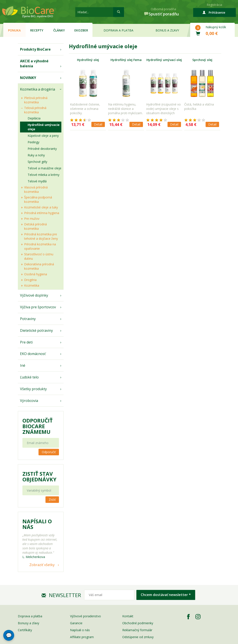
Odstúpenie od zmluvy (138, 637)
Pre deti (26, 342)
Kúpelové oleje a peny (43, 136)
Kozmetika (32, 285)
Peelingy (34, 142)
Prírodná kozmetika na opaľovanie (40, 246)
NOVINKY (28, 78)
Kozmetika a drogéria (38, 89)
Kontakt (128, 616)
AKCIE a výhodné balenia (34, 64)
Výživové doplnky (34, 295)
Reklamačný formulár (137, 630)
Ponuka (14, 30)
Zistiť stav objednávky (39, 477)
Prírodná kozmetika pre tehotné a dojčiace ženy (41, 236)
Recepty (37, 30)
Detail (98, 124)
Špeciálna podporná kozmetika (38, 199)
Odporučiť (49, 452)
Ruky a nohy (36, 155)
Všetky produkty (33, 389)
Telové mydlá (37, 181)
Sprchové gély (37, 162)
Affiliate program (82, 637)
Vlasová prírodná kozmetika (36, 189)
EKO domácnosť (33, 354)
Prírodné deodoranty (42, 149)
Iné (23, 365)
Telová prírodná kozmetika (35, 110)
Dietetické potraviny (36, 330)
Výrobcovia (29, 401)
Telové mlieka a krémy (44, 175)
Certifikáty (25, 630)
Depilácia (34, 118)
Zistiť (52, 500)
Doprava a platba (118, 30)
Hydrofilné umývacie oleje (44, 127)
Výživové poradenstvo (85, 616)
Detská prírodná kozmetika (35, 226)
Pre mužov (32, 219)
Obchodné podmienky (138, 623)
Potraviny (28, 319)
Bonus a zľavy (167, 30)
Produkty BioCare (35, 49)
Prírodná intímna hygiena (42, 213)
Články (59, 30)
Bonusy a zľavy (28, 623)
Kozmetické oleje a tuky (41, 207)
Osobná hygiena (36, 274)
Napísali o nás (80, 630)
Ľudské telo (29, 377)
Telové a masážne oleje (44, 168)
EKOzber (81, 30)
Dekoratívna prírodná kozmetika (39, 266)
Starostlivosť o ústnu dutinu (39, 256)
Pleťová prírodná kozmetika (36, 100)
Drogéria (30, 280)
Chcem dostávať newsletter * (166, 595)
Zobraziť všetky (42, 565)
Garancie (76, 623)
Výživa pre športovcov (38, 307)
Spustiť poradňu (164, 14)
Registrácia (214, 5)
